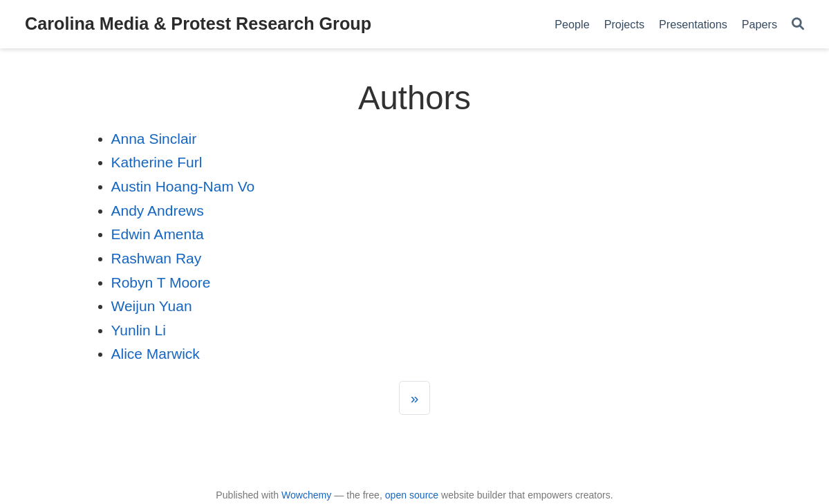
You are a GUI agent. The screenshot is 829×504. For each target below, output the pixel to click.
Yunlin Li (139, 330)
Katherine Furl (157, 162)
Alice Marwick (156, 354)
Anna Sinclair (154, 139)
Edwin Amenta (158, 234)
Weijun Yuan (152, 306)
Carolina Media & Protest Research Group (198, 24)
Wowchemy (306, 495)
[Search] (798, 25)
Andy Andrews (158, 211)
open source (412, 495)
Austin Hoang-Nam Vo (183, 186)
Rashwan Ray (157, 258)
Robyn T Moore (161, 282)
